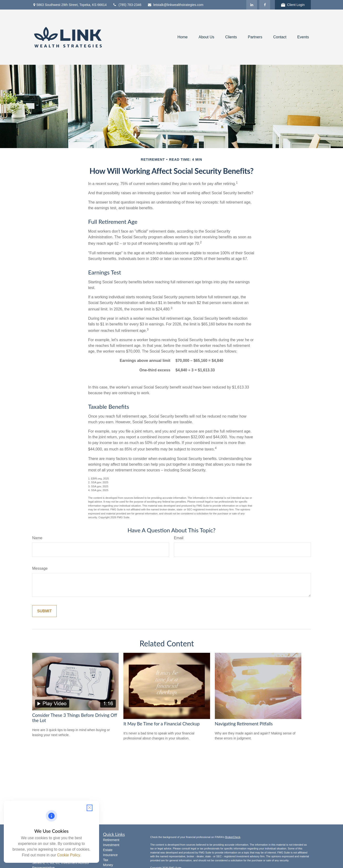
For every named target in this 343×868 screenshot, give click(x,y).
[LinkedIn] (252, 5)
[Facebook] (265, 5)
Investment (111, 845)
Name (37, 538)
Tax (106, 860)
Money (108, 865)
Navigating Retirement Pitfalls (244, 724)
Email (179, 538)
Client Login (293, 5)
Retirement (111, 840)
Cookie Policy (69, 855)
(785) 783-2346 (127, 5)
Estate (108, 850)
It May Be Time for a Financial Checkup (161, 724)
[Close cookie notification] (90, 808)
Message (40, 568)
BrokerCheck (233, 837)
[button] (183, 37)
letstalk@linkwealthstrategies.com (175, 5)
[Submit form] (44, 611)
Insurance (110, 855)
